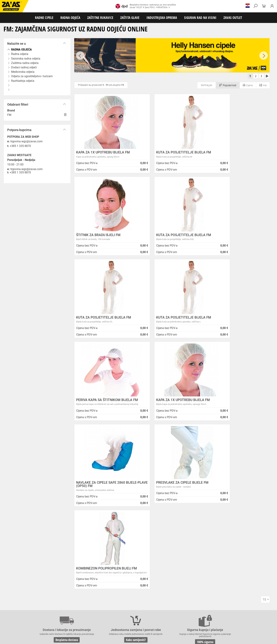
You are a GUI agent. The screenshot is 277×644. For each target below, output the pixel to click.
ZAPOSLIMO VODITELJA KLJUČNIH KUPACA (150, 536)
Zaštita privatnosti (69, 540)
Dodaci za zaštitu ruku (12, 619)
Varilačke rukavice (10, 615)
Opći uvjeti (64, 536)
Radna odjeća (27, 607)
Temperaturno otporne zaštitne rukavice (241, 611)
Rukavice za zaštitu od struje (253, 615)
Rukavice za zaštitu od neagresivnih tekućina (144, 615)
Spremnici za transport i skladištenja (45, 626)
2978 (218, 485)
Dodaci (139, 603)
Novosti (128, 532)
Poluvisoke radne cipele (50, 603)
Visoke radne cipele (73, 603)
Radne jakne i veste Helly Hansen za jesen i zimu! (153, 573)
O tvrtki (62, 549)
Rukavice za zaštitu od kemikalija (221, 615)
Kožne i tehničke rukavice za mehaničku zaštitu (155, 611)
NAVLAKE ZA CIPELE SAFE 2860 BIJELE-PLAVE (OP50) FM (233, 320)
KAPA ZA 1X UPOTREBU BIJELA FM (103, 154)
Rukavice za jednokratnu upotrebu (104, 615)
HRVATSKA (13, 581)
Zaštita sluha (61, 622)
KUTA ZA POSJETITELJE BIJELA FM (170, 154)
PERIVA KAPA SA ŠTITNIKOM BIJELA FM (104, 320)
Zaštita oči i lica (27, 622)
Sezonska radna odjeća (47, 607)
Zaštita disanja (45, 622)
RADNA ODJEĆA (70, 18)
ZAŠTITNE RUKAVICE (100, 18)
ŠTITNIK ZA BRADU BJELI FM (231, 154)
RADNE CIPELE (44, 18)
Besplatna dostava (59, 490)
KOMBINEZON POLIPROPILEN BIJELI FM (170, 409)
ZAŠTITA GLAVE (130, 18)
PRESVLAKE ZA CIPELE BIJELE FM (102, 407)
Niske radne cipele (28, 603)
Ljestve (57, 630)
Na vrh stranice (264, 639)
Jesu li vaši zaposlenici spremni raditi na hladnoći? (154, 568)
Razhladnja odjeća (170, 607)
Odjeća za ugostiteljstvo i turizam (143, 607)
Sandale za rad (92, 603)
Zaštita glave (76, 622)
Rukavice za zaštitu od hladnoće (37, 615)
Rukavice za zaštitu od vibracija (70, 615)
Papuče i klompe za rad (113, 603)
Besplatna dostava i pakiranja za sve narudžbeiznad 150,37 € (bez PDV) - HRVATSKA (146, 6)
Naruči (243, 572)
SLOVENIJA (13, 587)
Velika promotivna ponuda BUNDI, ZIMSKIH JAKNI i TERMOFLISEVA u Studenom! (154, 558)
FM (9, 115)
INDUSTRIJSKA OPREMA (162, 18)
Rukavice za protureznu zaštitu (115, 611)
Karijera (62, 554)
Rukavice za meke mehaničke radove (42, 611)
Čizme (130, 603)
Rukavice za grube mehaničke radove (80, 611)
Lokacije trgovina (68, 558)
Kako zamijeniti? (112, 490)
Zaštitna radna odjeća (71, 607)
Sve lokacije (13, 575)
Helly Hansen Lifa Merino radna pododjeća (149, 545)
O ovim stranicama (69, 545)
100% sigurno (165, 486)
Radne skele (69, 630)
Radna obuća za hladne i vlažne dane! (146, 564)
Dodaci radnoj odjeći (94, 607)
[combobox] (265, 444)
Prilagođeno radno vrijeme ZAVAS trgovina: (149, 540)
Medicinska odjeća (116, 607)
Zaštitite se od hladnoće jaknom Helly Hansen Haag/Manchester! (151, 551)
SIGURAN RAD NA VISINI (200, 18)
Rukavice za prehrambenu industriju (185, 615)
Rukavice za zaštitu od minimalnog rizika (200, 611)
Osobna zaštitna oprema (40, 630)
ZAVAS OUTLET (233, 18)
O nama (63, 532)
